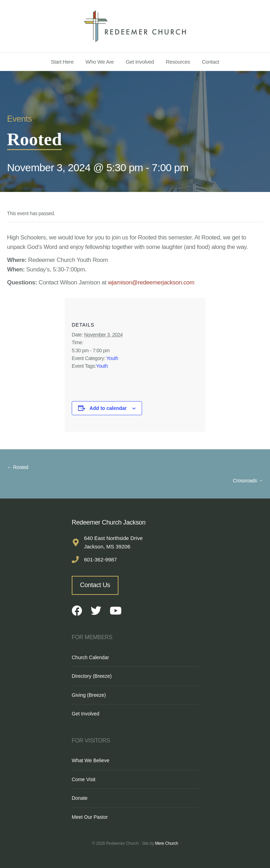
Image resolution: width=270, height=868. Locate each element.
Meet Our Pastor (90, 817)
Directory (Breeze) (92, 676)
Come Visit (83, 779)
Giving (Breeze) (89, 695)
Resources (178, 62)
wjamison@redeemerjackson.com (151, 282)
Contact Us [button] (95, 585)
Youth (112, 358)
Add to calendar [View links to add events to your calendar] (108, 408)
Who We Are (100, 62)
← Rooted (18, 467)
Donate (80, 798)
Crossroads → (248, 481)
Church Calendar (90, 657)
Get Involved (140, 62)
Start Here (62, 62)
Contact (210, 62)
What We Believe (91, 760)
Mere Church (167, 843)
